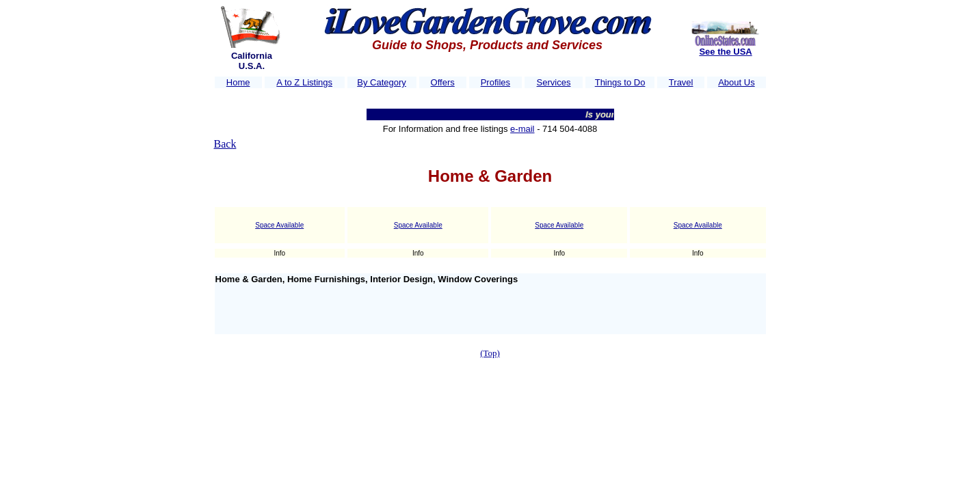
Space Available (279, 225)
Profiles (495, 82)
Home (238, 82)
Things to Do (620, 82)
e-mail (522, 129)
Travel (681, 82)
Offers (443, 82)
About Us (736, 82)
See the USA (725, 52)
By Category (382, 82)
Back (225, 144)
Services (554, 82)
